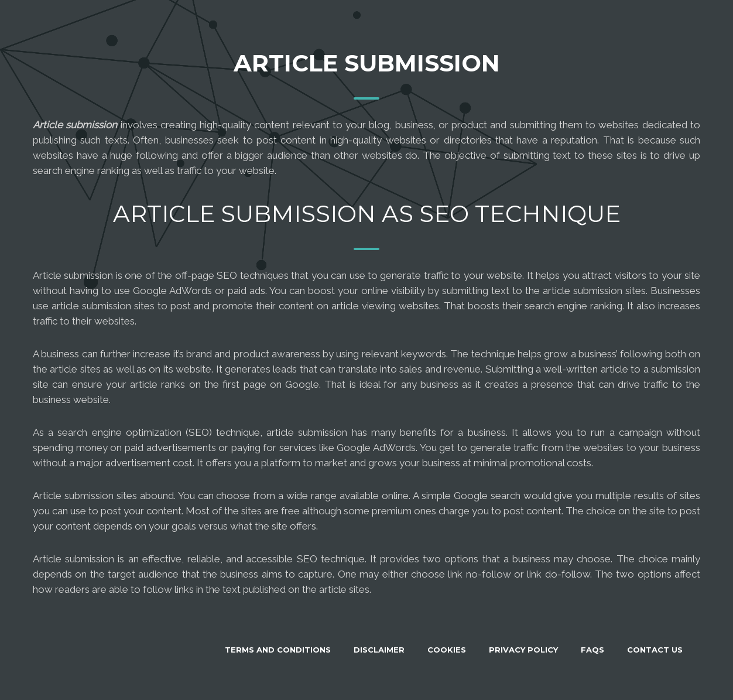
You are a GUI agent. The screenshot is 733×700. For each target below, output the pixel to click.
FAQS (592, 650)
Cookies (447, 650)
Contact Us (655, 650)
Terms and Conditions (278, 650)
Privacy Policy (523, 650)
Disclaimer (379, 650)
